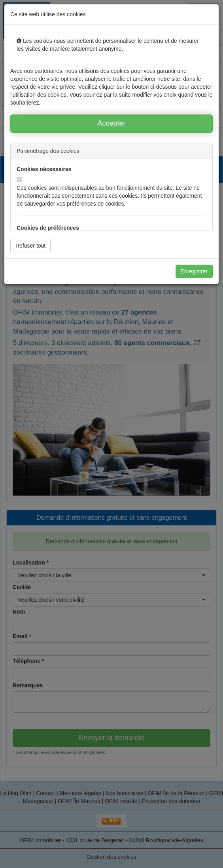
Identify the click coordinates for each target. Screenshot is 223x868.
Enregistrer (194, 271)
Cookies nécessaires (44, 169)
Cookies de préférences (48, 228)
